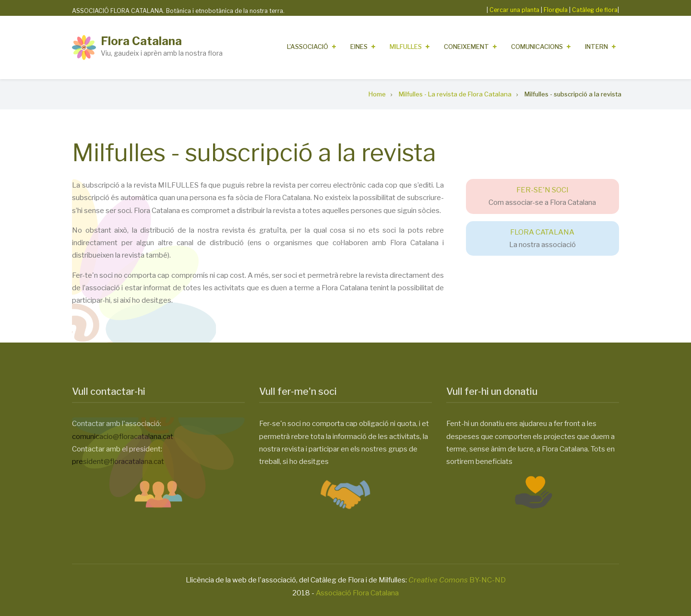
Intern (596, 47)
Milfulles (406, 47)
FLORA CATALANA (542, 232)
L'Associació (308, 47)
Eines (359, 47)
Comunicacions (537, 47)
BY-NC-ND (457, 580)
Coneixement (466, 47)
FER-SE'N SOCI (542, 190)
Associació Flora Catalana (357, 593)
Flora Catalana (141, 41)
